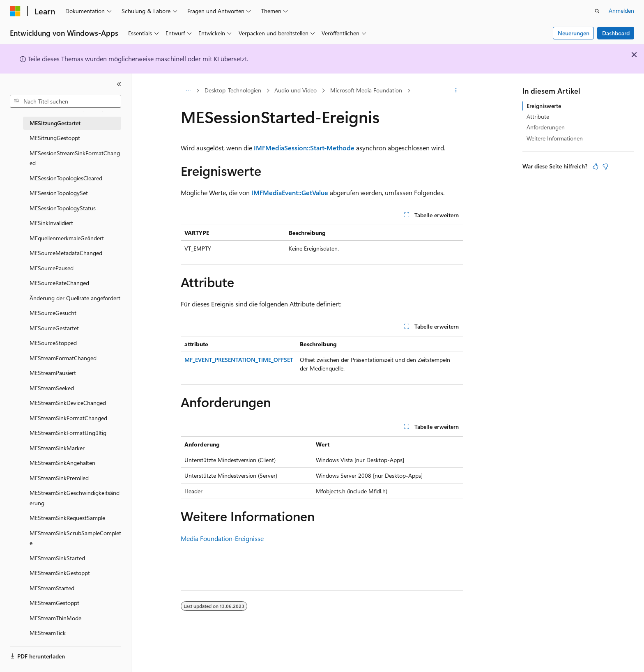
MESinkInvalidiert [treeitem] (51, 223)
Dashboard (616, 33)
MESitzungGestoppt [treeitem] (55, 138)
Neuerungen (574, 33)
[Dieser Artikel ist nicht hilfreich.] (605, 166)
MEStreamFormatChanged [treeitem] (63, 358)
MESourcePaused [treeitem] (52, 268)
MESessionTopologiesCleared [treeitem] (66, 178)
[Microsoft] (15, 11)
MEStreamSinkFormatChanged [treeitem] (68, 418)
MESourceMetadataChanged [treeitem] (66, 253)
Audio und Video (296, 90)
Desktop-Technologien (233, 90)
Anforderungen (546, 127)
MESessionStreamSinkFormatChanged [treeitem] (75, 158)
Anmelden (621, 10)
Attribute (538, 116)
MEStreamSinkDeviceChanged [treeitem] (68, 403)
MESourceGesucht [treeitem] (53, 313)
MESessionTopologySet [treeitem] (59, 193)
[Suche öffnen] (597, 11)
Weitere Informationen (555, 138)
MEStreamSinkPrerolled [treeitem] (59, 478)
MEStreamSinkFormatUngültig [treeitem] (68, 433)
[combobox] (66, 101)
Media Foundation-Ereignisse (222, 538)
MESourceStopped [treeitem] (53, 343)
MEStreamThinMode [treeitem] (55, 618)
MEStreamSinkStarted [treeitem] (57, 558)
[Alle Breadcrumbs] (188, 91)
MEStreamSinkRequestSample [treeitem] (67, 518)
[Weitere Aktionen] (456, 91)
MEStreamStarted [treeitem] (52, 588)
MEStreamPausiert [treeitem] (53, 373)
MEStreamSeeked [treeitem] (52, 388)
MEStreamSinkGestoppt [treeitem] (60, 573)
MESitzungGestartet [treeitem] (55, 123)
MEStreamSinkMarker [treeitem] (57, 448)
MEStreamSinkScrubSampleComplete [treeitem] (75, 538)
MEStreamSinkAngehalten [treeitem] (62, 463)
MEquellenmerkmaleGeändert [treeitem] (67, 238)
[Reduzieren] (119, 84)
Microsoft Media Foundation (366, 90)
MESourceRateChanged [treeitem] (59, 283)
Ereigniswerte (544, 106)
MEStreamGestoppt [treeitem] (54, 603)
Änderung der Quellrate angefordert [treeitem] (75, 298)
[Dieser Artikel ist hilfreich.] (596, 166)
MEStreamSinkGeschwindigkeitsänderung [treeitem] (75, 498)
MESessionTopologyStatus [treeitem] (63, 208)
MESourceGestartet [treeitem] (54, 328)
